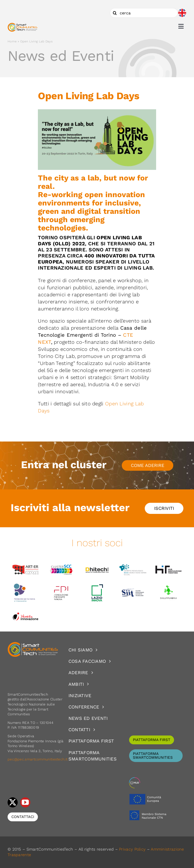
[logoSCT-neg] (33, 644)
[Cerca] (115, 13)
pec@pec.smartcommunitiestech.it (38, 759)
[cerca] (144, 13)
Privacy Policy (132, 849)
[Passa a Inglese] (182, 13)
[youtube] (25, 802)
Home (12, 41)
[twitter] (13, 802)
